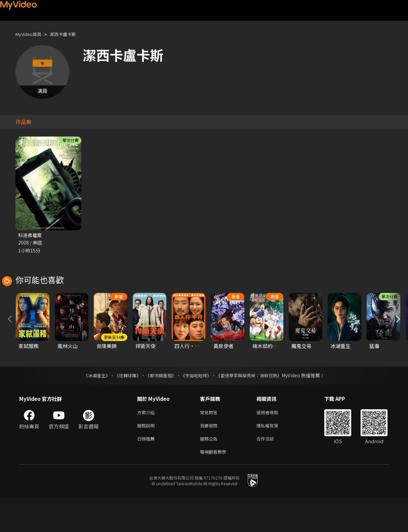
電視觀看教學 (215, 485)
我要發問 (210, 457)
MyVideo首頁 (31, 34)
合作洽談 (271, 471)
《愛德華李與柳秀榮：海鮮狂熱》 (253, 406)
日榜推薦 (147, 471)
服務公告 (210, 471)
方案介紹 (147, 443)
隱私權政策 (273, 457)
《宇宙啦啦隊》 (197, 406)
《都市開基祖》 (159, 406)
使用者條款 (273, 443)
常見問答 (210, 443)
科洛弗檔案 (31, 235)
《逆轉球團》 (124, 406)
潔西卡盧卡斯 (70, 34)
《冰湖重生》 (91, 406)
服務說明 (147, 457)
